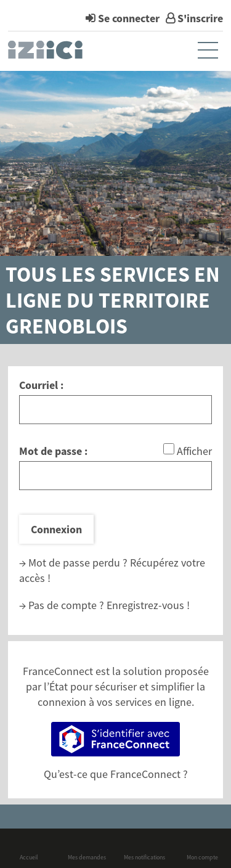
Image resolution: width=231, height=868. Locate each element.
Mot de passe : (53, 451)
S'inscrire (200, 18)
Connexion (56, 529)
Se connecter (129, 18)
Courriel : (41, 385)
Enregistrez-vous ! (148, 605)
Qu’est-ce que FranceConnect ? (116, 774)
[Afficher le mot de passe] (169, 449)
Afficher (194, 451)
